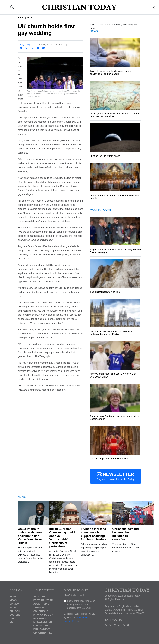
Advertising (41, 604)
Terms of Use (82, 617)
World (14, 608)
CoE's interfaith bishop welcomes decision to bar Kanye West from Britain (30, 536)
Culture (15, 615)
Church (15, 611)
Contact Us (41, 626)
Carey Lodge (25, 45)
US (11, 622)
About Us (39, 597)
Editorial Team (43, 600)
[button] (5, 8)
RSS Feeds (40, 618)
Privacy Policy (43, 615)
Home (21, 18)
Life (12, 618)
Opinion (14, 604)
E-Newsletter (42, 622)
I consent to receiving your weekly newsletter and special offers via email (81, 604)
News (30, 18)
